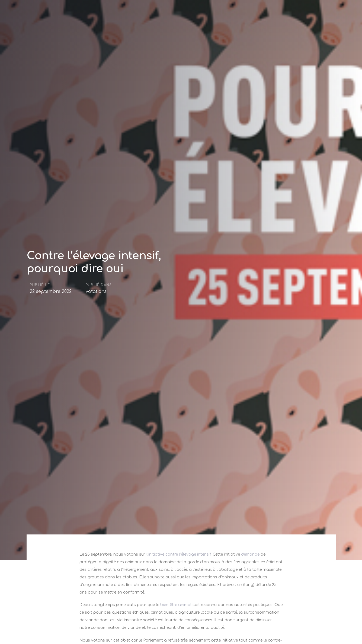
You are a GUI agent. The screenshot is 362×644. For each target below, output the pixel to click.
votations (96, 292)
